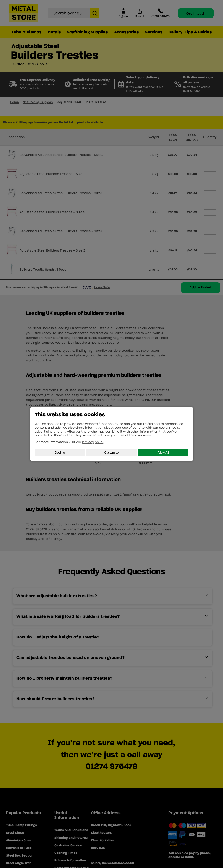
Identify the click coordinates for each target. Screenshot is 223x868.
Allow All (163, 453)
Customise (111, 453)
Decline (60, 453)
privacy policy (93, 442)
